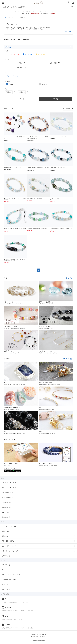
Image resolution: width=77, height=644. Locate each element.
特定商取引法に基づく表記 (38, 636)
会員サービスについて (9, 546)
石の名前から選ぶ (7, 497)
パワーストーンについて (9, 526)
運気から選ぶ (6, 512)
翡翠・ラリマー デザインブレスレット (36, 198)
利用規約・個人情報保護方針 (38, 634)
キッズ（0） (41, 54)
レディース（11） (13, 54)
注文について (6, 536)
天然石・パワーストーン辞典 (11, 575)
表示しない (44, 84)
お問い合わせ (6, 556)
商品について (6, 531)
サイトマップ (6, 590)
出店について (6, 585)
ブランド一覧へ (68, 359)
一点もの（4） (22, 63)
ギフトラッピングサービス (10, 551)
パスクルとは (6, 565)
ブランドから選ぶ (7, 493)
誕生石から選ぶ (7, 507)
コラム (4, 570)
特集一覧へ (70, 278)
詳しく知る (68, 32)
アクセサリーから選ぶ (9, 483)
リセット (21, 99)
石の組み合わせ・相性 (9, 580)
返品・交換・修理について (10, 541)
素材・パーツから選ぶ (9, 488)
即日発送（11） (22, 68)
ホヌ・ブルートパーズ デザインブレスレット (60, 137)
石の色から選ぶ (7, 502)
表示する (10, 84)
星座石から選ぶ (7, 517)
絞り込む (38, 47)
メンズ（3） (28, 54)
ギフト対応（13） (55, 63)
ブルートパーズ (12, 76)
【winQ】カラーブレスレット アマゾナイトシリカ (15, 168)
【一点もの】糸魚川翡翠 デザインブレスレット (38, 229)
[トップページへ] (39, 5)
